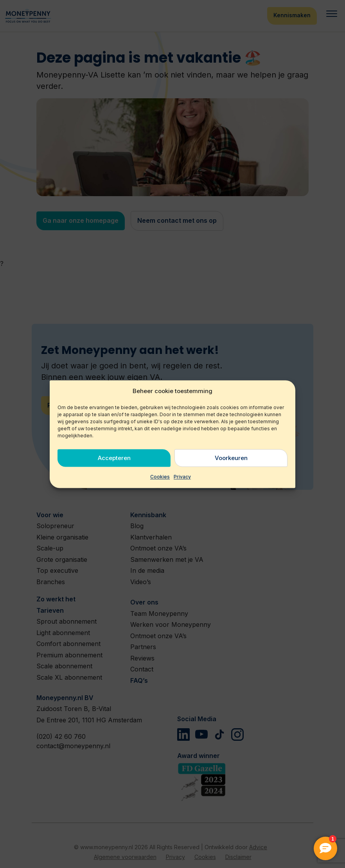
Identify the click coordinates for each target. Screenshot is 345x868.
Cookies (160, 477)
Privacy (182, 477)
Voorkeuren (231, 458)
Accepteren (114, 458)
